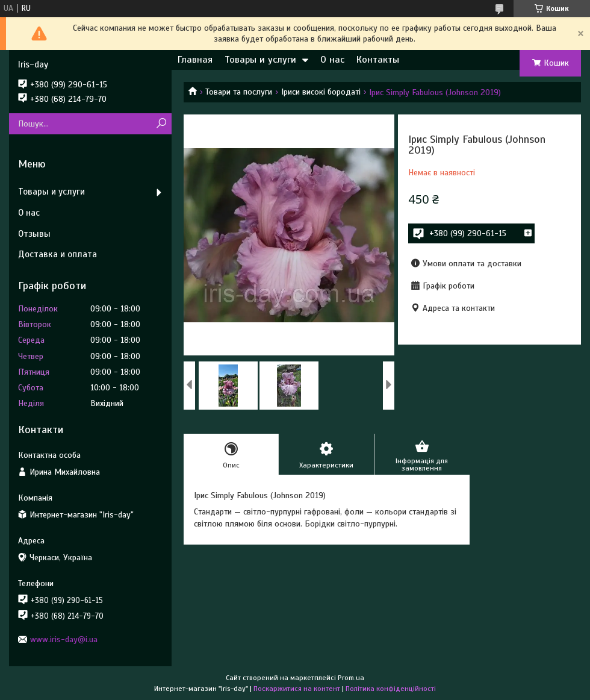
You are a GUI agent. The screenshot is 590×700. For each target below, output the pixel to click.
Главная (195, 60)
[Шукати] (161, 124)
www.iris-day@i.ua (64, 639)
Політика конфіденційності (391, 689)
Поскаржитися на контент (297, 689)
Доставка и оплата (57, 254)
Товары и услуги (260, 60)
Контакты (378, 60)
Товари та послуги (239, 92)
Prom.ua (351, 678)
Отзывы (34, 234)
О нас (332, 60)
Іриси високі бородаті (321, 92)
